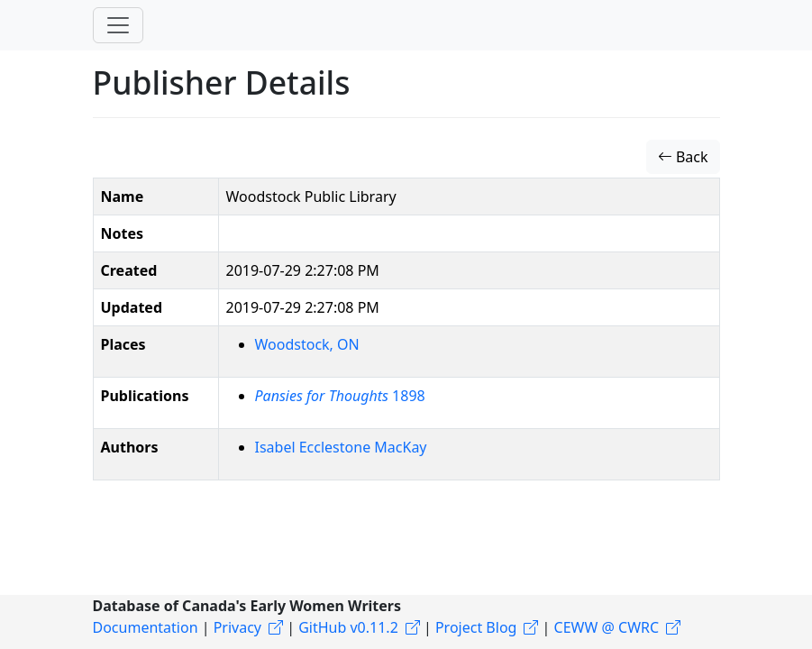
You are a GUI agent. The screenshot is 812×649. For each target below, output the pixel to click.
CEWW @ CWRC (607, 627)
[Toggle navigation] (118, 25)
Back (683, 157)
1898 (340, 396)
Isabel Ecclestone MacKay (341, 447)
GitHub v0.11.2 (348, 627)
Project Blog (476, 627)
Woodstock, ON (307, 344)
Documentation (146, 627)
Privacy (237, 627)
